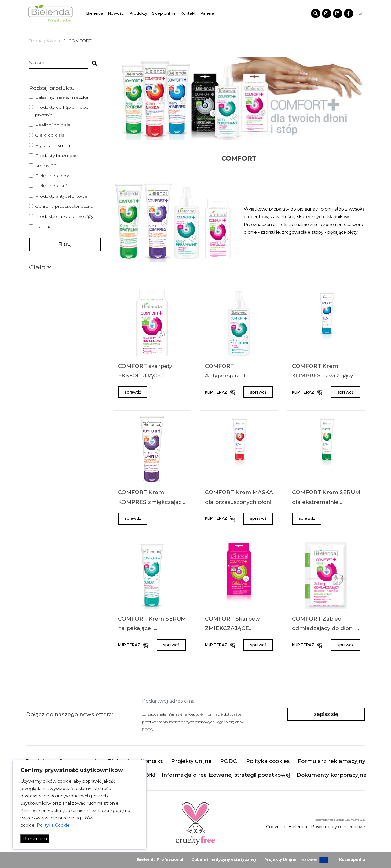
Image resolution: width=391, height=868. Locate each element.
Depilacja (45, 226)
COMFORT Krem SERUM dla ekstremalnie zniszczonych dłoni (326, 502)
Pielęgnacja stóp (53, 186)
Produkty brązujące (56, 156)
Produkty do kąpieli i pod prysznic (62, 111)
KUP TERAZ (220, 392)
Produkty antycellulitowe (61, 196)
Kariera (207, 13)
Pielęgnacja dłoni (53, 176)
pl (360, 13)
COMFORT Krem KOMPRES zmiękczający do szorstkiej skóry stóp (151, 502)
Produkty (138, 13)
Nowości (116, 13)
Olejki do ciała (50, 135)
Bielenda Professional (160, 860)
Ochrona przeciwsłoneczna (64, 206)
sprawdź (133, 392)
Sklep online (164, 13)
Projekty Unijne (280, 860)
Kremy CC (46, 166)
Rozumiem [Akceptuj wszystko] (35, 839)
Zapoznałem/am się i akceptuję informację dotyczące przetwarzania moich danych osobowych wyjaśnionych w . (193, 722)
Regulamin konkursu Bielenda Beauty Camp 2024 (340, 820)
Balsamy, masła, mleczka (62, 97)
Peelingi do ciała (53, 125)
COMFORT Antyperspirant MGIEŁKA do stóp (229, 375)
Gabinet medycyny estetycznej (224, 860)
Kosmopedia (352, 860)
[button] (40, 268)
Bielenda (95, 13)
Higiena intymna (53, 145)
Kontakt (188, 13)
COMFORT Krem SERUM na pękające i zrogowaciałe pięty (152, 628)
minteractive (352, 827)
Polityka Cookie (53, 825)
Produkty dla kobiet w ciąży (64, 216)
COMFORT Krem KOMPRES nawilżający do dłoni (323, 375)
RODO (148, 729)
